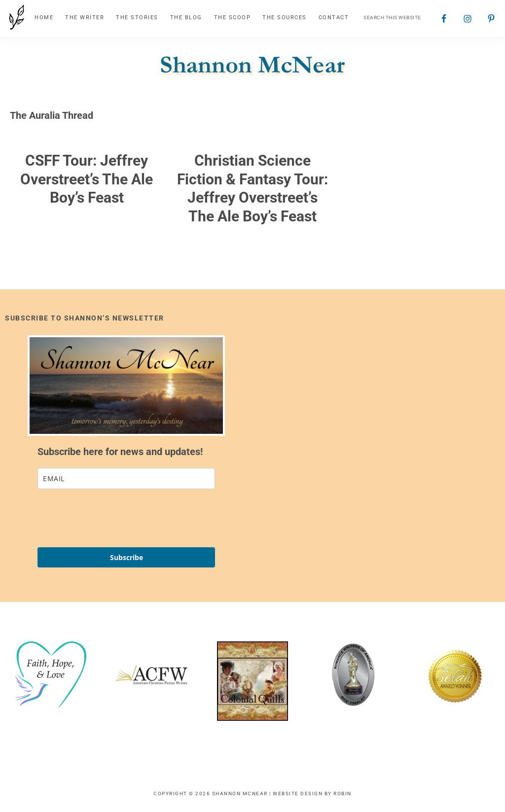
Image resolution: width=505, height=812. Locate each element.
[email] (126, 478)
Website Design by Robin (312, 794)
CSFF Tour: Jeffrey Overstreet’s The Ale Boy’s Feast (87, 179)
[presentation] (112, 518)
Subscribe (126, 557)
